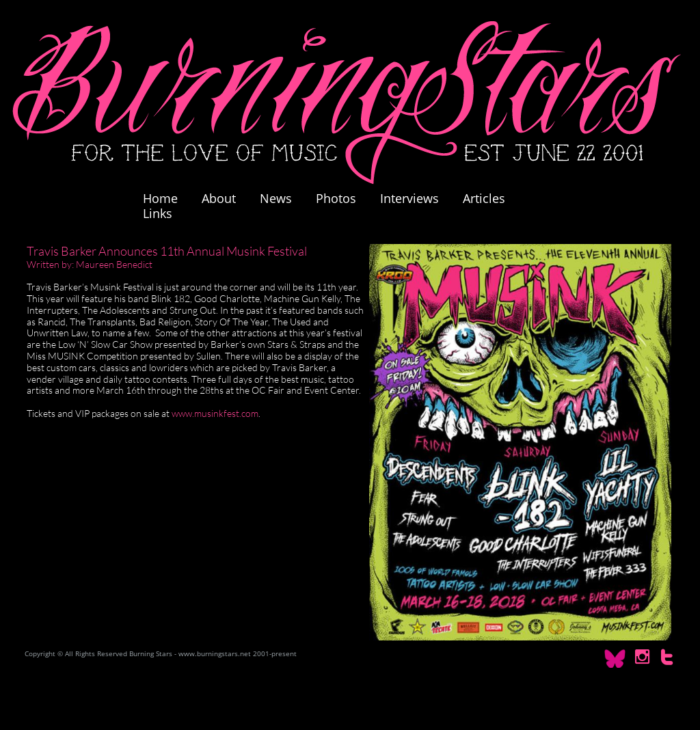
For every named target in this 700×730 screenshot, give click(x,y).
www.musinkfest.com (215, 413)
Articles (484, 198)
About (219, 198)
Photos (343, 198)
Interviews (409, 198)
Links (158, 213)
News (276, 198)
